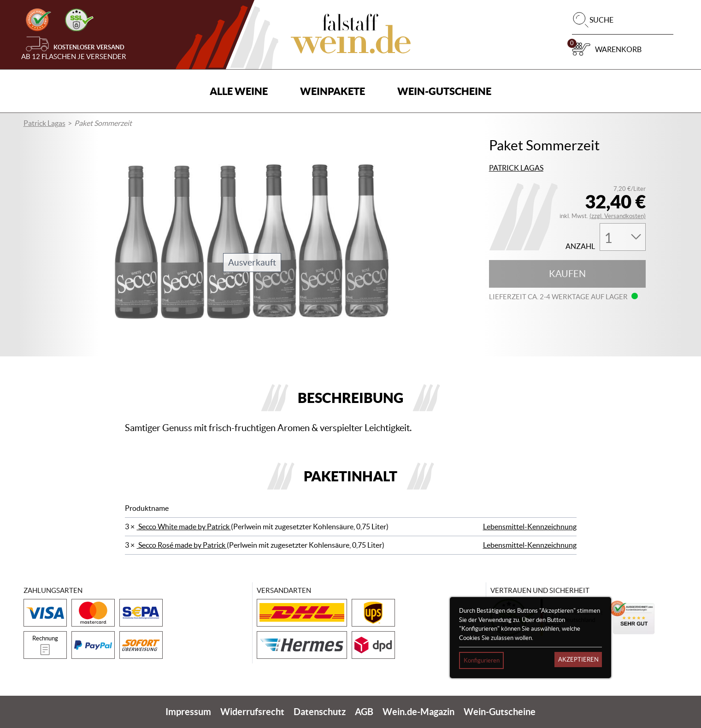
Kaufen (567, 274)
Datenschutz (320, 712)
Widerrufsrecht (252, 712)
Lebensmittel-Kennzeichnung (530, 527)
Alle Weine (239, 91)
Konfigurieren (482, 660)
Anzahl (580, 246)
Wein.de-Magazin (418, 712)
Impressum (188, 712)
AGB (364, 712)
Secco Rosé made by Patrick (182, 545)
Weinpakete (333, 91)
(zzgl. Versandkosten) (618, 216)
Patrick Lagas (44, 123)
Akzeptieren (578, 660)
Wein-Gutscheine (444, 91)
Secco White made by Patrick (184, 527)
